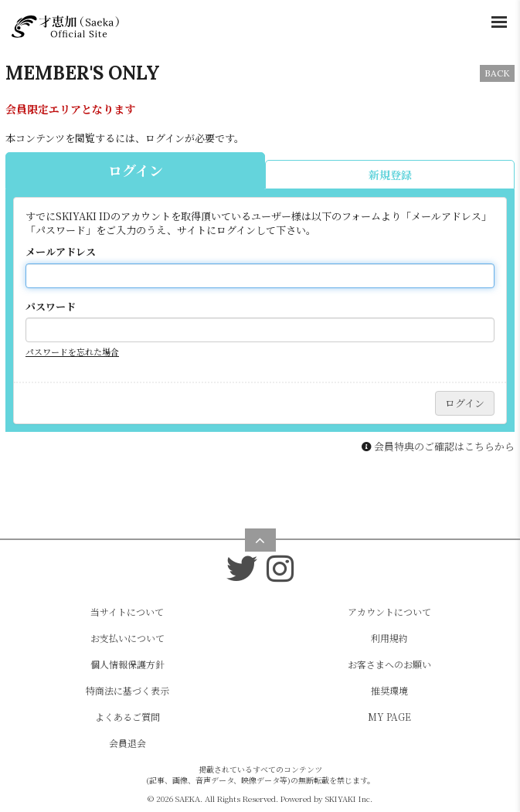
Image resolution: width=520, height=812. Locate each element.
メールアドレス (61, 252)
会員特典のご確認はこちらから (444, 446)
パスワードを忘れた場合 (72, 352)
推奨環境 (389, 690)
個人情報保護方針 (127, 664)
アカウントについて (389, 612)
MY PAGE (389, 717)
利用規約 (389, 638)
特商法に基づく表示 (127, 690)
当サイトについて (127, 612)
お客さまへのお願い (389, 664)
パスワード (51, 307)
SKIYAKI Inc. (349, 798)
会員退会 (127, 743)
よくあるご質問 (127, 717)
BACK (497, 73)
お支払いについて (127, 638)
